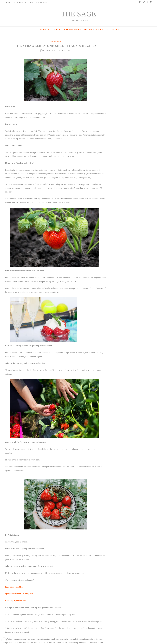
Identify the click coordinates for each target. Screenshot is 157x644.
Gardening (44, 30)
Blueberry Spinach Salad (15, 597)
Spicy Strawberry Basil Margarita (19, 590)
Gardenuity (20, 2)
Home (8, 2)
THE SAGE (78, 14)
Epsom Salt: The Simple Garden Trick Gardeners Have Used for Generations (135, 174)
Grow (57, 30)
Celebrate (102, 30)
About (116, 30)
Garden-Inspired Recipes (78, 30)
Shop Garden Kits (39, 2)
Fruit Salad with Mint (14, 583)
